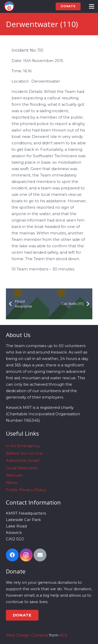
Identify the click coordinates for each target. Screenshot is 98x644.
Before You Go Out (24, 453)
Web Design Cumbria (27, 635)
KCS (63, 635)
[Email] (40, 555)
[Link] (9, 6)
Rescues (14, 475)
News (11, 483)
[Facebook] (12, 555)
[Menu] (92, 6)
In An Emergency (23, 446)
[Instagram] (26, 555)
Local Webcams (22, 468)
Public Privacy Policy (26, 490)
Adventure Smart (23, 460)
